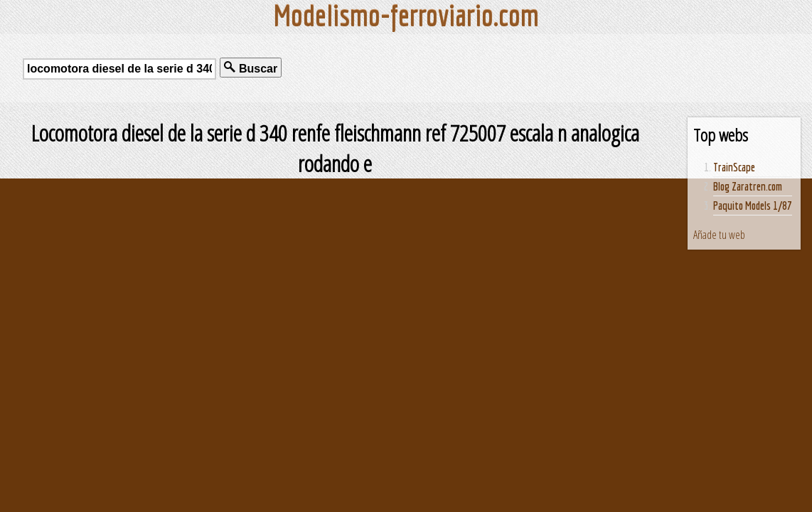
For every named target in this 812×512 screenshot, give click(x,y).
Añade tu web (719, 235)
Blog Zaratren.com (748, 186)
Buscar (251, 68)
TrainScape (734, 167)
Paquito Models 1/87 (753, 206)
